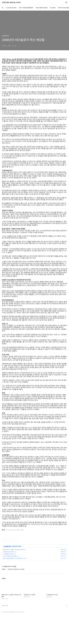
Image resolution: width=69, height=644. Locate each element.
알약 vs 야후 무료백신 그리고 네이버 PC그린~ (14, 586)
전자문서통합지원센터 (42, 8)
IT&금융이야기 (7, 574)
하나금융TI (53, 8)
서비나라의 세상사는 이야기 (11, 3)
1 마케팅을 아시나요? (8, 582)
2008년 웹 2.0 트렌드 (9, 579)
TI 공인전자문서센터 (11, 8)
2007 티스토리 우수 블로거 (10, 584)
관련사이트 (5, 633)
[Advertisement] (34, 547)
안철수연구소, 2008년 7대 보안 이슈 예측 (13, 577)
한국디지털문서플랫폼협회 (26, 8)
